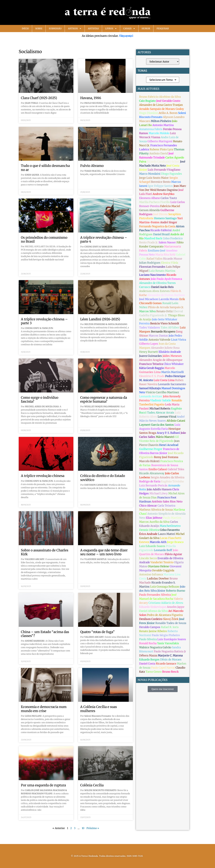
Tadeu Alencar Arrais (161, 413)
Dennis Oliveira (149, 530)
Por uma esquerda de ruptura (43, 785)
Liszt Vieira (179, 340)
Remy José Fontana (166, 457)
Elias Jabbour (154, 518)
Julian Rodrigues (150, 263)
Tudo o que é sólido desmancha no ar (45, 168)
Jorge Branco (175, 542)
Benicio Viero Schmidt (165, 323)
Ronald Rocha (148, 643)
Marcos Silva (147, 311)
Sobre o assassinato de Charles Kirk (45, 552)
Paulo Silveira (148, 639)
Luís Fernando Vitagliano (164, 170)
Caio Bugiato (147, 101)
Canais (129, 29)
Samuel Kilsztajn (150, 388)
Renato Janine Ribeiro (153, 631)
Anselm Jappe (176, 607)
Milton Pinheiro (161, 121)
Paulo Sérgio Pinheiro (166, 635)
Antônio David (159, 153)
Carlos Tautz (169, 198)
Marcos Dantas (158, 336)
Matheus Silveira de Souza (156, 510)
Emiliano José (157, 251)
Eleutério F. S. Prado (152, 376)
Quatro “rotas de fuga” (97, 632)
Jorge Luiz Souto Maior (154, 178)
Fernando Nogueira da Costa (157, 226)
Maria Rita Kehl (165, 255)
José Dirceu (160, 214)
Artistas (93, 29)
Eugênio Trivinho (172, 481)
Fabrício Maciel (170, 206)
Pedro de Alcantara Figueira (165, 615)
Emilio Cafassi (158, 469)
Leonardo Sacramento (172, 384)
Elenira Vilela (170, 263)
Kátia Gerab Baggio (152, 368)
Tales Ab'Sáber (170, 328)
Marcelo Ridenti (149, 461)
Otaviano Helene (158, 566)
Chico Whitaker (174, 364)
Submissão (55, 29)
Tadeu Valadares (150, 328)
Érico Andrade (148, 534)
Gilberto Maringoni (160, 141)
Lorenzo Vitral (167, 417)
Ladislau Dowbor (158, 579)
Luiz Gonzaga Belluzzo (165, 587)
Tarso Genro (154, 672)
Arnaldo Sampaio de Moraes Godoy (161, 109)
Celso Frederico (173, 238)
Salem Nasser (167, 242)
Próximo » (93, 828)
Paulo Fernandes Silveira (155, 595)
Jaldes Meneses (172, 356)
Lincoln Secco (148, 558)
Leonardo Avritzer (151, 396)
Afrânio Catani (176, 421)
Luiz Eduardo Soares (152, 546)
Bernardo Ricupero (163, 332)
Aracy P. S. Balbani (168, 433)
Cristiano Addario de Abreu (166, 603)
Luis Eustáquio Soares (172, 639)
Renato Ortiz (164, 311)
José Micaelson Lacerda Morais (159, 299)
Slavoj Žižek (171, 619)
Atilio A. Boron (168, 113)
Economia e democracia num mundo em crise (44, 709)
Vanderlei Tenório (162, 562)
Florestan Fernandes (152, 267)
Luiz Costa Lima (164, 380)
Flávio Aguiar (173, 554)
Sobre (39, 29)
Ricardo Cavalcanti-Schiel (163, 162)
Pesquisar (163, 29)
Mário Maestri (165, 437)
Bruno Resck (170, 672)
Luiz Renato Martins (162, 271)
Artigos (75, 29)
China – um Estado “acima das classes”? (45, 634)
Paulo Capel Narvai (163, 668)
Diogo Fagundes (172, 174)
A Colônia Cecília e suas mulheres (99, 709)
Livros (111, 29)
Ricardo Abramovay (152, 473)
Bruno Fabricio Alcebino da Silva (160, 97)
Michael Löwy (159, 493)
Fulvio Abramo (92, 166)
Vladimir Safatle (161, 400)
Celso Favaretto (170, 530)
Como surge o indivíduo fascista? (40, 399)
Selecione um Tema (163, 80)
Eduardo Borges (149, 660)
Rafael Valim (154, 259)
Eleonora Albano (150, 198)
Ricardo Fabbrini (161, 230)
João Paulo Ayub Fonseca (166, 279)
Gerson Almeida (149, 210)
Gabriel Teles (176, 469)
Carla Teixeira (166, 506)
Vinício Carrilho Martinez (162, 392)
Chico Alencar (148, 506)
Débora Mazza (148, 655)
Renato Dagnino (167, 190)
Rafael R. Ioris (170, 627)
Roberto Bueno (176, 591)
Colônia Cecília (92, 785)
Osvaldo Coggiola (163, 570)
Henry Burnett (149, 352)
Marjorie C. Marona (170, 655)
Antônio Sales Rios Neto (167, 502)
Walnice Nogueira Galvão (155, 647)
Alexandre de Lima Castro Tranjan (161, 105)
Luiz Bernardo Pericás (153, 485)
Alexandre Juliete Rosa (165, 348)
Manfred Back (153, 238)
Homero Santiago (165, 218)
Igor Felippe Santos (160, 186)
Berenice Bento (161, 182)
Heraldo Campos (150, 627)
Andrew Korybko (163, 194)
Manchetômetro (170, 526)
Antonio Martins (163, 125)
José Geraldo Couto (168, 101)
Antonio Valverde (159, 340)
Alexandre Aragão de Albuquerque (161, 360)
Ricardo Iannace (166, 664)
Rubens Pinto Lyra (161, 149)
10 (83, 828)
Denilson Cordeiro (151, 619)
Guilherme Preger (151, 449)
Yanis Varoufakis (168, 643)
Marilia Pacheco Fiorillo (154, 202)
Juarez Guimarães (150, 356)
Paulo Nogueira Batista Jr (170, 651)
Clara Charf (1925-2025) (39, 98)
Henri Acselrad (169, 445)
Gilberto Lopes (149, 344)
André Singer (169, 222)
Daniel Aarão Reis (162, 287)
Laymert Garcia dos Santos (156, 425)
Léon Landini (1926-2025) (100, 319)
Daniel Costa (147, 664)
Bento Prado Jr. (149, 242)
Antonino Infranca (151, 574)
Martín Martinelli (173, 372)
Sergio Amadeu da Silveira (167, 477)
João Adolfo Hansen (159, 489)
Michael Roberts (160, 409)
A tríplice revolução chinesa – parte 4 (104, 239)
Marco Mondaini (150, 174)
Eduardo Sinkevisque (153, 607)
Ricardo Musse (173, 259)
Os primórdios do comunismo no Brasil (44, 239)
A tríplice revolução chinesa (43, 476)
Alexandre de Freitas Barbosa (166, 295)
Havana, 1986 (91, 98)
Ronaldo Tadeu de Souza (171, 623)
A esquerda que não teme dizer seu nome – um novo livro (104, 552)
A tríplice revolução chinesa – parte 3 (44, 321)
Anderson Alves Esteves (154, 291)
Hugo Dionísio (149, 113)
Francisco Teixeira (151, 364)
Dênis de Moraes (171, 660)
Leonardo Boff (163, 550)
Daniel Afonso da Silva (153, 611)
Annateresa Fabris (151, 129)
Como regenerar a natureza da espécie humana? (104, 399)
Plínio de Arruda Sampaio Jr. (166, 307)
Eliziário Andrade (170, 352)
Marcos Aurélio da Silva (154, 522)
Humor (146, 29)
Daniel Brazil (161, 234)
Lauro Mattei (166, 534)
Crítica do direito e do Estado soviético (103, 478)
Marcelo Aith (158, 542)
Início (25, 29)
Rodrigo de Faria (150, 481)
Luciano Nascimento (152, 275)
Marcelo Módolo (159, 133)
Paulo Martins (172, 518)
